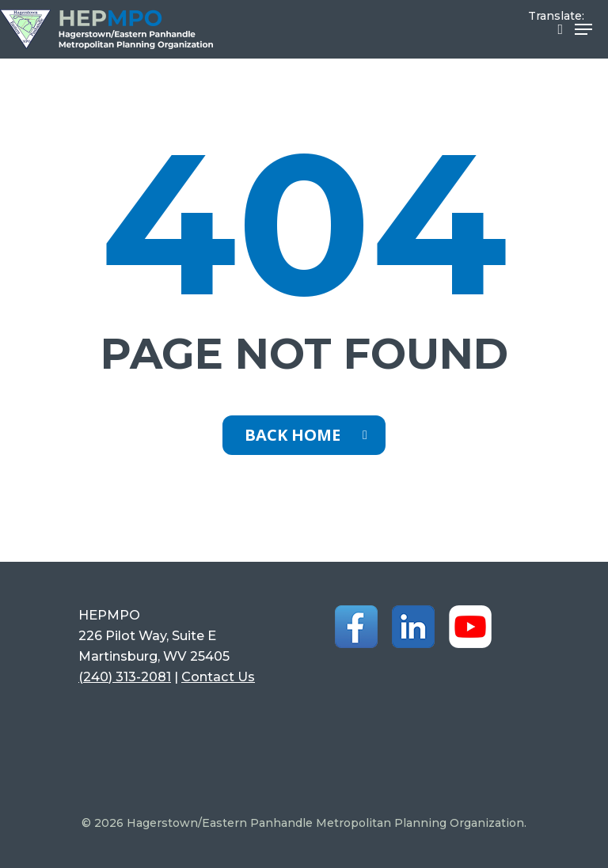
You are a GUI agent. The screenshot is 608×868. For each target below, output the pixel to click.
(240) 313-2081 (125, 677)
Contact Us (218, 677)
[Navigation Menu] (583, 29)
